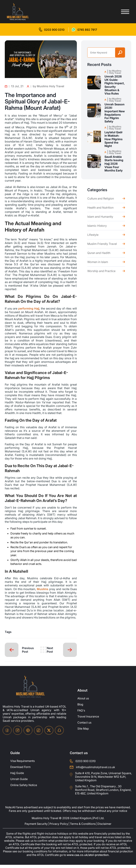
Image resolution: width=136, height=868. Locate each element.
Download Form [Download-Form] (21, 770)
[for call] (52, 30)
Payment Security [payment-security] (36, 827)
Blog (80, 708)
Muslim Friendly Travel (102, 244)
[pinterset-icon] (28, 733)
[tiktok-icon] (38, 733)
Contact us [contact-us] (84, 726)
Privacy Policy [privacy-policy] (59, 827)
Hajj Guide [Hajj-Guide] (17, 776)
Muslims (43, 589)
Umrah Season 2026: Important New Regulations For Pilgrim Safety (115, 113)
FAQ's (81, 714)
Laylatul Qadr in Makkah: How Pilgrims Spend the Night (114, 139)
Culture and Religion (101, 198)
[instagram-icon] (18, 733)
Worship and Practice (101, 271)
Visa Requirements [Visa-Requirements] (22, 764)
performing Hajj (29, 308)
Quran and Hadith (99, 253)
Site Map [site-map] (83, 732)
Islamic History (97, 226)
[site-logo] (30, 690)
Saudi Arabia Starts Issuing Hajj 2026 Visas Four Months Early (114, 164)
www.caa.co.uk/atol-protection (95, 858)
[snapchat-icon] (59, 733)
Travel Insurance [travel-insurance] (88, 720)
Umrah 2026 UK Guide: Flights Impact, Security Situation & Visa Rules (115, 85)
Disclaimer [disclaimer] (104, 827)
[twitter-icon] (49, 733)
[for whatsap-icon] (84, 30)
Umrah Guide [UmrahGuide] (19, 782)
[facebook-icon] (7, 733)
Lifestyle (93, 235)
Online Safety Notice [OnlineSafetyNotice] (24, 788)
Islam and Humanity (100, 217)
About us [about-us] (83, 702)
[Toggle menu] (125, 12)
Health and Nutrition (100, 208)
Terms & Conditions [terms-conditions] (83, 827)
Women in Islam (98, 262)
